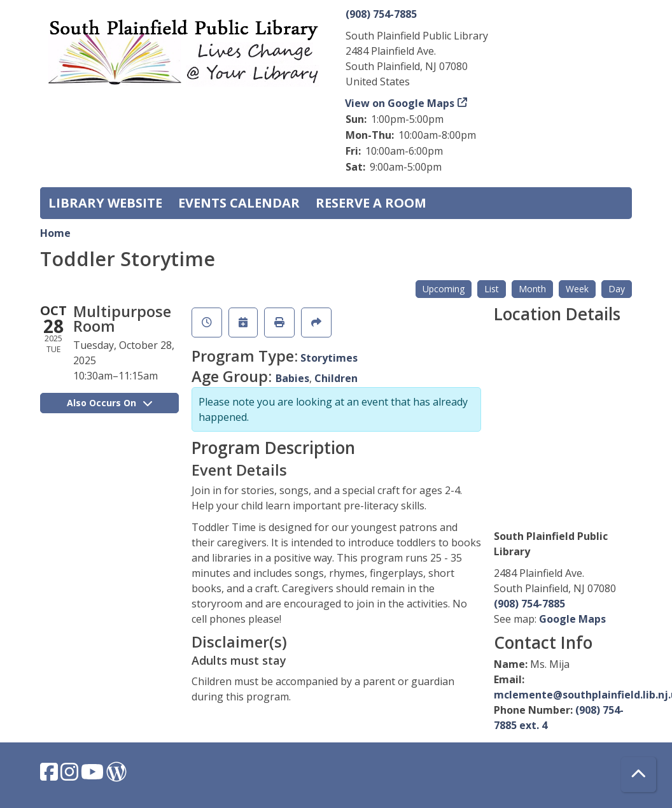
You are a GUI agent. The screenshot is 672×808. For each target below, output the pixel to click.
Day (617, 289)
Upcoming (444, 289)
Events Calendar (239, 203)
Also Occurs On (109, 403)
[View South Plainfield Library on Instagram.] (71, 776)
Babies (292, 378)
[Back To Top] (639, 775)
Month (532, 289)
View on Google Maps (400, 103)
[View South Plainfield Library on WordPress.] (116, 776)
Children (336, 378)
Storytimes (329, 358)
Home (55, 233)
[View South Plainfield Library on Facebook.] (50, 776)
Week (577, 289)
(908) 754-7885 (381, 14)
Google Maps (572, 619)
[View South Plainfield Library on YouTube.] (94, 776)
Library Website (105, 203)
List (492, 289)
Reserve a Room (371, 203)
